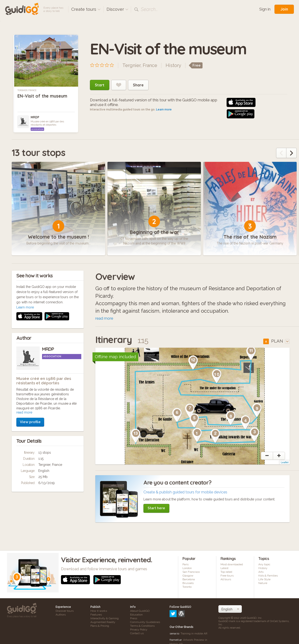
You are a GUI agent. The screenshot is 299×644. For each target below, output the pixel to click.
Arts (261, 573)
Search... (149, 9)
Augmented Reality (103, 624)
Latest (224, 570)
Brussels (188, 585)
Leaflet (285, 464)
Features (96, 616)
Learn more (164, 110)
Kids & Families (268, 577)
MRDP (35, 117)
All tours (226, 581)
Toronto (187, 588)
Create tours (86, 9)
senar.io (174, 615)
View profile (30, 361)
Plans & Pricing (100, 627)
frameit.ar (176, 621)
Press (134, 620)
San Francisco (191, 573)
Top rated (226, 573)
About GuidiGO (140, 612)
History (173, 65)
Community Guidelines (145, 624)
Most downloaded (232, 566)
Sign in (265, 9)
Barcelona (189, 581)
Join (284, 9)
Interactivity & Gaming (105, 620)
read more (24, 352)
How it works (99, 612)
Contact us (137, 635)
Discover (117, 9)
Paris (185, 566)
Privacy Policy (139, 631)
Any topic (264, 566)
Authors (61, 616)
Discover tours (65, 612)
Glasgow (188, 577)
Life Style (264, 581)
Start (100, 85)
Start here (156, 510)
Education (136, 616)
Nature (263, 585)
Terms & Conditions (142, 627)
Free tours (227, 577)
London (187, 570)
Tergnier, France (27, 90)
